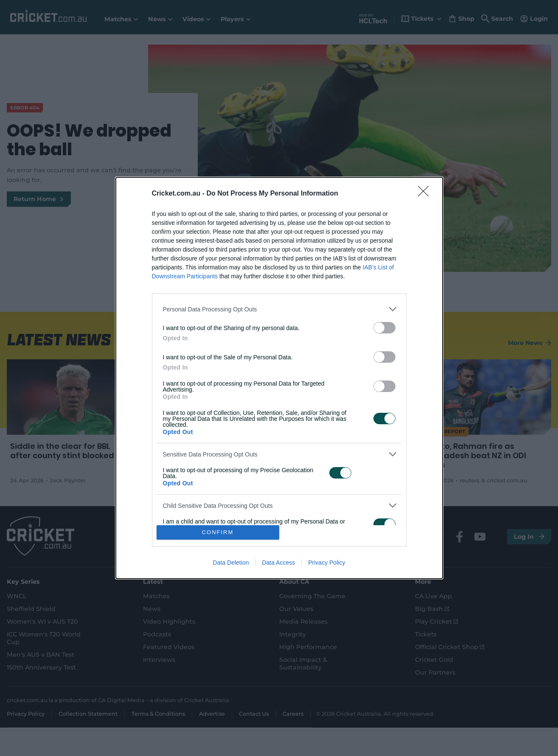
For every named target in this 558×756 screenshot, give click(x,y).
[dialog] (279, 378)
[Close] (426, 194)
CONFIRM (218, 532)
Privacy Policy (327, 563)
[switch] (384, 328)
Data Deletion (231, 563)
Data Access (278, 563)
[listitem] (279, 309)
